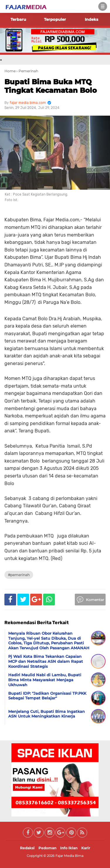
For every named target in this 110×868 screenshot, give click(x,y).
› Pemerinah (27, 71)
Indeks (92, 19)
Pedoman (47, 848)
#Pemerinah (19, 575)
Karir (86, 848)
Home (10, 71)
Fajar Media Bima (69, 856)
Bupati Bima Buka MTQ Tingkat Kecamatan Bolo (51, 86)
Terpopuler (55, 19)
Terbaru (18, 19)
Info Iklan (69, 848)
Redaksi (27, 848)
